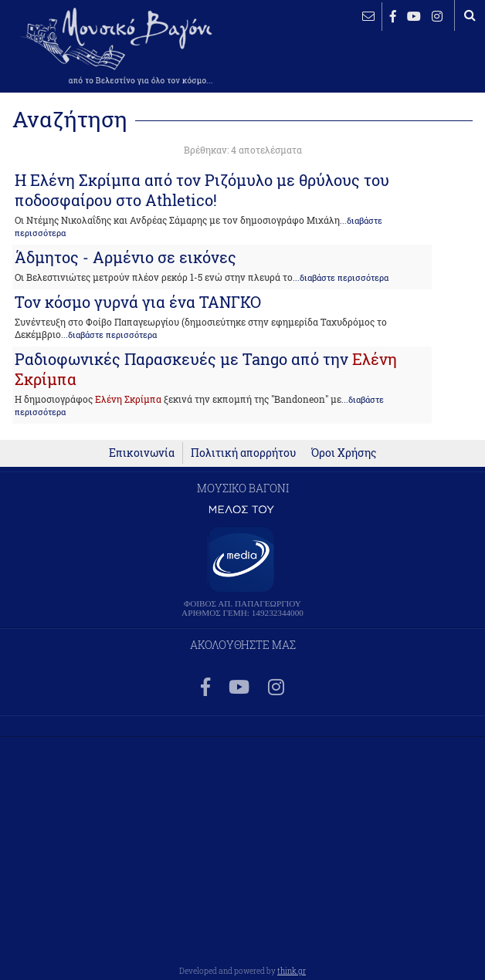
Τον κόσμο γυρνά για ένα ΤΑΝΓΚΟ (138, 302)
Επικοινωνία (142, 453)
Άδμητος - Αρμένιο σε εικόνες (125, 257)
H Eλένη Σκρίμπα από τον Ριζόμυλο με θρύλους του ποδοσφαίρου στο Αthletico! (202, 190)
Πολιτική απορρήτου (243, 453)
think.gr (292, 971)
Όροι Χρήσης (344, 453)
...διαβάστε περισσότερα (341, 278)
